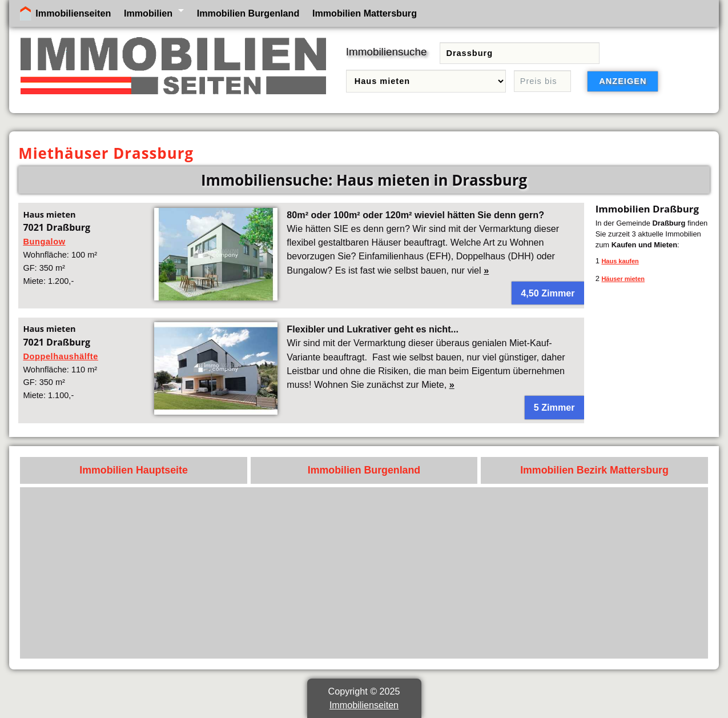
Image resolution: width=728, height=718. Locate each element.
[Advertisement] (364, 573)
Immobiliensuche (387, 52)
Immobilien (148, 13)
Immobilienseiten (73, 13)
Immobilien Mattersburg (365, 13)
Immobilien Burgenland (248, 13)
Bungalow (44, 242)
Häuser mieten (623, 279)
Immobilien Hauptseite (134, 470)
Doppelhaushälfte (61, 356)
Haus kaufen (620, 261)
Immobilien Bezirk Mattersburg (594, 470)
